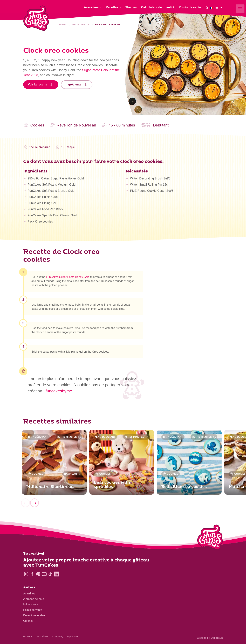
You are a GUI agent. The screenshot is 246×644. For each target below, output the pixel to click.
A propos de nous (34, 599)
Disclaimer (42, 636)
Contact (28, 621)
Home (62, 25)
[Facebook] (32, 574)
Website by (210, 638)
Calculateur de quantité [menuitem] (158, 7)
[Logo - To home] (210, 538)
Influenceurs (31, 604)
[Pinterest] (38, 574)
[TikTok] (50, 574)
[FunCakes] (36, 18)
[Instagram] (26, 574)
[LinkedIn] (56, 574)
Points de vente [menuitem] (190, 7)
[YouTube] (44, 574)
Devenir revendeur (35, 615)
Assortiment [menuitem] (93, 7)
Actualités (29, 593)
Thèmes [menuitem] (131, 7)
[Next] (34, 504)
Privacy (28, 636)
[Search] (207, 8)
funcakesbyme (59, 391)
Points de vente (33, 610)
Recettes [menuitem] (112, 7)
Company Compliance (65, 636)
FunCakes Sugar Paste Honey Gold (68, 278)
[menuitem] (217, 8)
